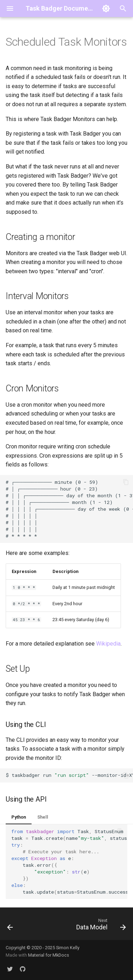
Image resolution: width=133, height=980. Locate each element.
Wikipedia (108, 644)
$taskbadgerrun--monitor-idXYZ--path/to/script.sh (69, 775)
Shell (43, 817)
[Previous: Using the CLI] (10, 926)
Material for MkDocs (49, 955)
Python (19, 817)
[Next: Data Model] (100, 926)
